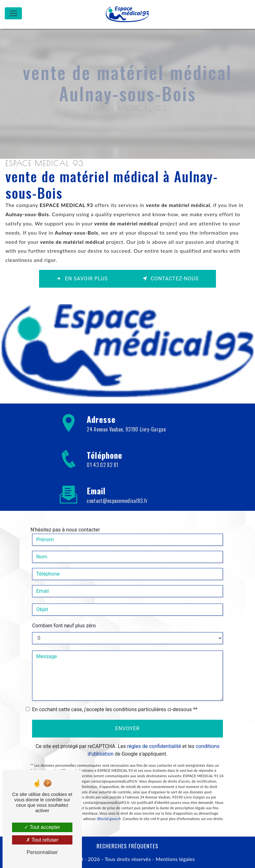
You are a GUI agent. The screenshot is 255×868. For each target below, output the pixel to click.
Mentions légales (175, 859)
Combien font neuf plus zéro (64, 616)
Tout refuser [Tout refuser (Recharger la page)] (42, 840)
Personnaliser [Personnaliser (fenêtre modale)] (42, 852)
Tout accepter (42, 827)
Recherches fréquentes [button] (127, 846)
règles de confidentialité (154, 737)
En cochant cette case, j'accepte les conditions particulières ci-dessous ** (115, 700)
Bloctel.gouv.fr (109, 809)
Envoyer (127, 719)
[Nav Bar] (13, 13)
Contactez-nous (171, 279)
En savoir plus (82, 279)
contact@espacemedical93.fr (117, 491)
